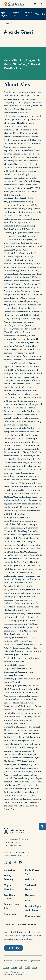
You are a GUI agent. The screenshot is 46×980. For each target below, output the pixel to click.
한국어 (35, 967)
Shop (27, 901)
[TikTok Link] (10, 863)
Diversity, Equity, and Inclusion (34, 908)
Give (43, 14)
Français (14, 967)
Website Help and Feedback (13, 975)
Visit (37, 14)
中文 (21, 967)
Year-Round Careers (10, 897)
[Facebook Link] (15, 863)
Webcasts (30, 879)
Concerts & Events (28, 14)
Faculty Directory (9, 877)
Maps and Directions (9, 887)
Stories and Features (30, 887)
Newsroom (30, 895)
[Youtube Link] (20, 863)
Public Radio (10, 914)
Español (6, 967)
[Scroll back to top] (42, 827)
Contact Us (9, 870)
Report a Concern (34, 916)
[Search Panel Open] (42, 4)
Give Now (14, 948)
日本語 (27, 967)
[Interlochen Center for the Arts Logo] (14, 4)
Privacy (6, 972)
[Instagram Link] (5, 863)
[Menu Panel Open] (35, 4)
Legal (23, 972)
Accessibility (15, 972)
